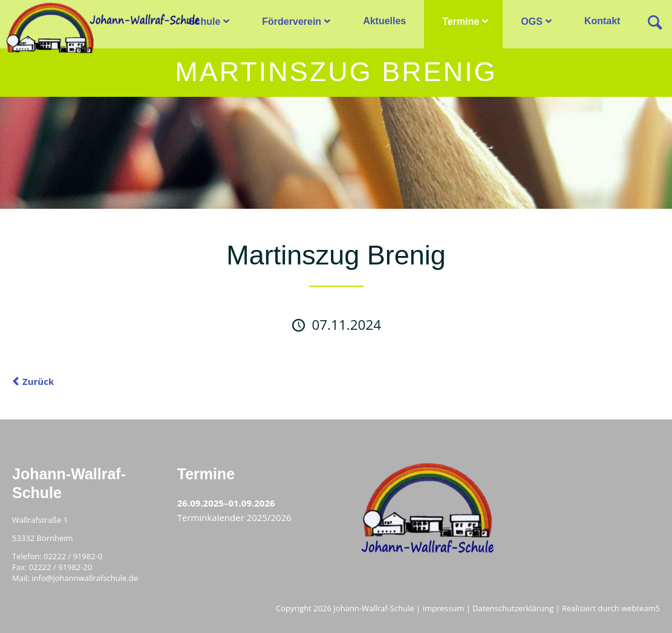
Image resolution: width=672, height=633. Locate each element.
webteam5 (641, 608)
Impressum (444, 608)
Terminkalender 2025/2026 (234, 517)
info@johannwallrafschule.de (85, 578)
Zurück (38, 381)
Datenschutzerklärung (513, 608)
